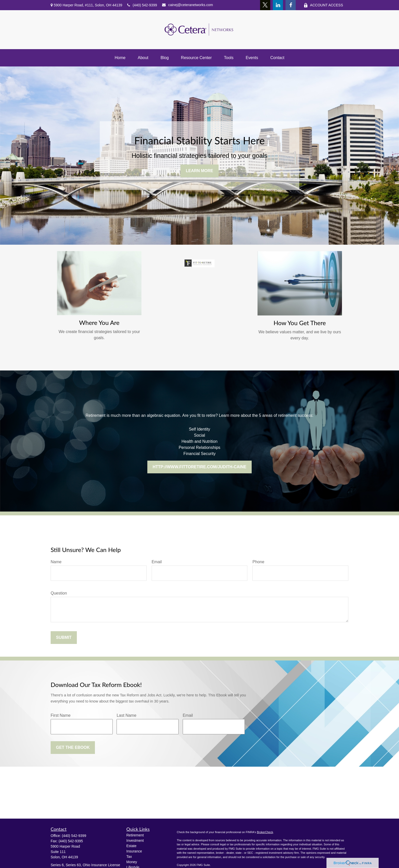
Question (59, 593)
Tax (129, 857)
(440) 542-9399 (142, 5)
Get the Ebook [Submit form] (73, 747)
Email (157, 562)
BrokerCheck (265, 832)
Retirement (135, 835)
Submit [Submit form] (64, 637)
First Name (61, 715)
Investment (135, 841)
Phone (258, 562)
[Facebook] (291, 5)
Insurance (134, 851)
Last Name (126, 715)
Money (132, 862)
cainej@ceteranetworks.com (188, 5)
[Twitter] (265, 5)
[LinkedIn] (278, 5)
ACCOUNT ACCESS (323, 5)
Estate (132, 846)
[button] (120, 58)
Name (56, 562)
